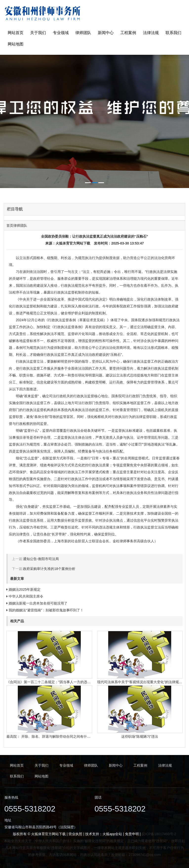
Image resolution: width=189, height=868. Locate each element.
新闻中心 (106, 33)
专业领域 (61, 33)
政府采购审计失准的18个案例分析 (49, 569)
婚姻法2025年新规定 (25, 589)
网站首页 (16, 33)
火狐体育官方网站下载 (73, 243)
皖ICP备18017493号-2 (159, 834)
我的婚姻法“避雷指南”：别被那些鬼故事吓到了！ (46, 610)
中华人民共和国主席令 (26, 596)
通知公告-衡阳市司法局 (41, 559)
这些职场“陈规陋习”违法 (140, 736)
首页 (10, 226)
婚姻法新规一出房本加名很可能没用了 (38, 603)
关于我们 (38, 33)
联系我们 (173, 33)
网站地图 (16, 44)
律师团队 (83, 33)
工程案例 (128, 33)
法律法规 (151, 33)
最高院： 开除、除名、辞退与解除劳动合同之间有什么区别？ (54, 736)
